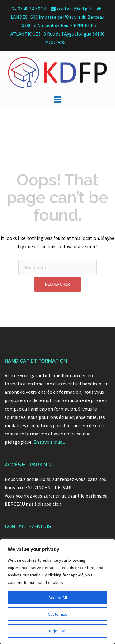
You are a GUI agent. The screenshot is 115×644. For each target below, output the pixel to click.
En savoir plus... (49, 442)
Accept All (58, 598)
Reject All (58, 631)
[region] (57, 591)
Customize (58, 614)
